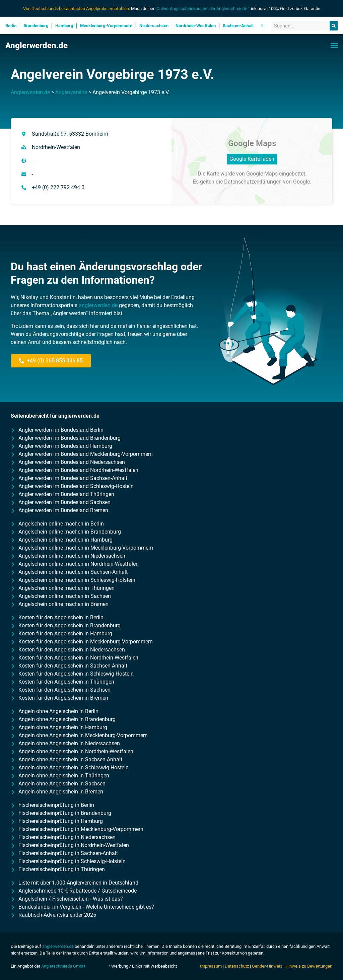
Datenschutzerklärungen (253, 182)
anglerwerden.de (98, 305)
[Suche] (334, 26)
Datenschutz (237, 966)
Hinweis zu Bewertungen (309, 966)
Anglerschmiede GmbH (63, 966)
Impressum (211, 966)
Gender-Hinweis (267, 966)
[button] (334, 46)
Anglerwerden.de (37, 46)
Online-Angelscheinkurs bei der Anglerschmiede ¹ (203, 9)
